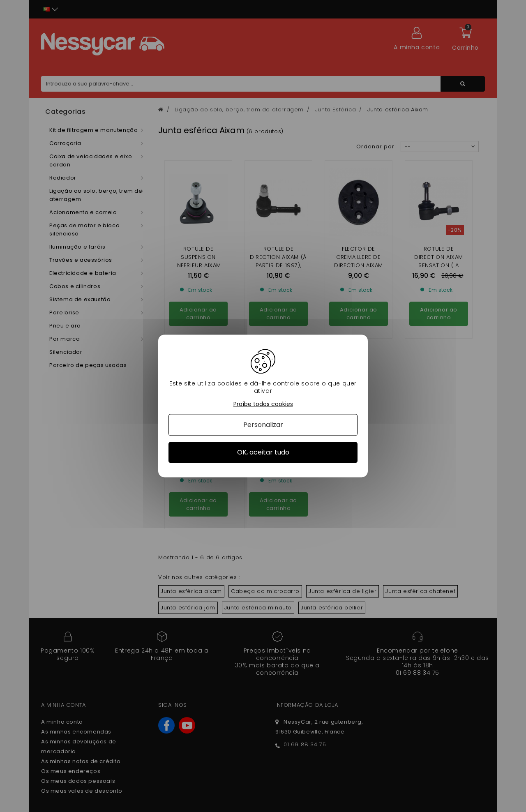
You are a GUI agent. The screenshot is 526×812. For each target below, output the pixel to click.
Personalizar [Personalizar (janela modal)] (263, 425)
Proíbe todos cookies (263, 404)
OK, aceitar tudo (263, 452)
